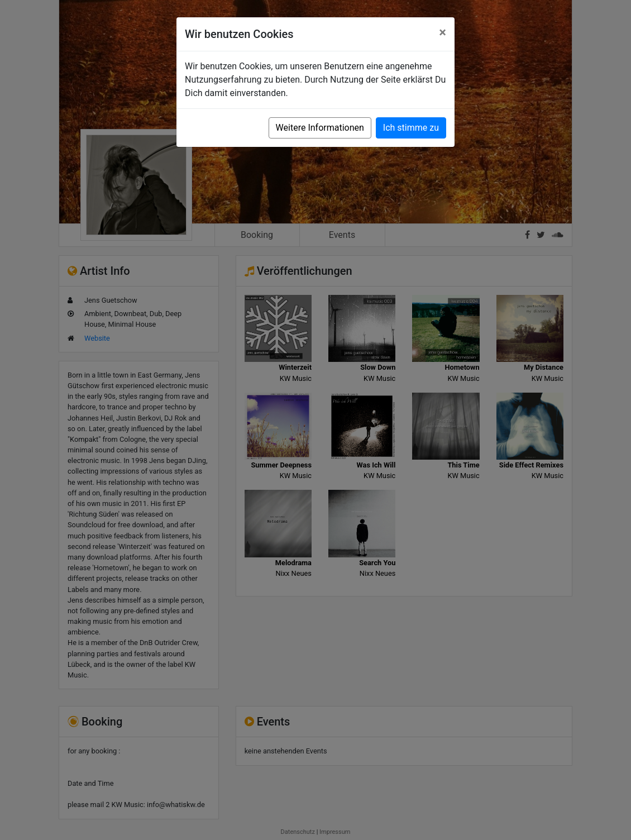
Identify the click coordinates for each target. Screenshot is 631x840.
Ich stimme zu (411, 128)
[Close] (443, 32)
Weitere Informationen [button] (320, 128)
